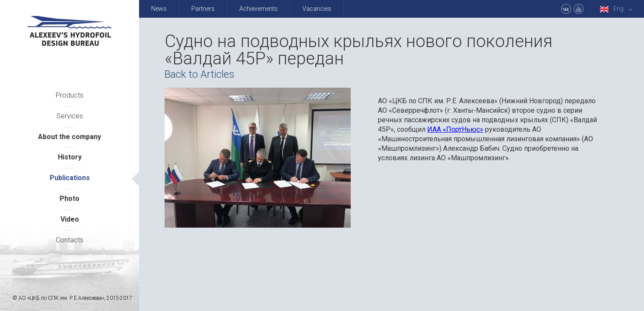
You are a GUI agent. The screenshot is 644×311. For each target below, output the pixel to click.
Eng (618, 9)
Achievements (259, 9)
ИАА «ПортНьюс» (455, 129)
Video (70, 219)
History (70, 157)
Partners (203, 9)
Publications (70, 178)
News (159, 9)
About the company (70, 137)
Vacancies (317, 9)
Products (70, 95)
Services (70, 116)
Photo (70, 198)
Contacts (70, 240)
